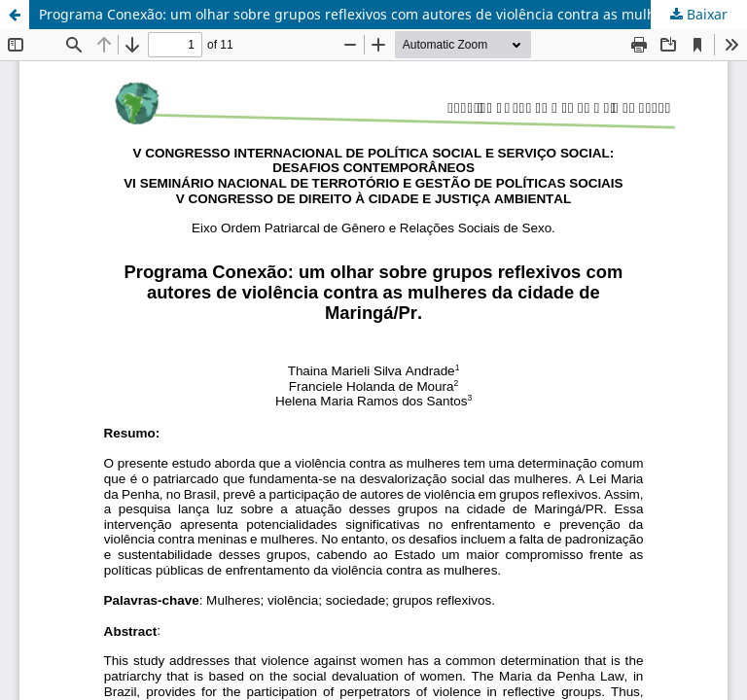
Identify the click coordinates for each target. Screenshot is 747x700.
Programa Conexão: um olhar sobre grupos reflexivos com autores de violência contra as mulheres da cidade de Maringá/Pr (393, 14)
